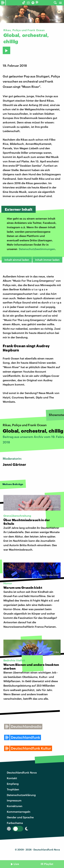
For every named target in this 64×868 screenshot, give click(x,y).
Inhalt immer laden (47, 260)
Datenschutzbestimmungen (37, 249)
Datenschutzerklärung (21, 795)
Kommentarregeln (19, 812)
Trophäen (13, 789)
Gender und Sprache (20, 817)
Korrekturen (15, 806)
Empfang (13, 784)
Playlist (49, 864)
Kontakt (12, 778)
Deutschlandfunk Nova (22, 772)
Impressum (14, 800)
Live (16, 864)
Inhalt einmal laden (17, 260)
